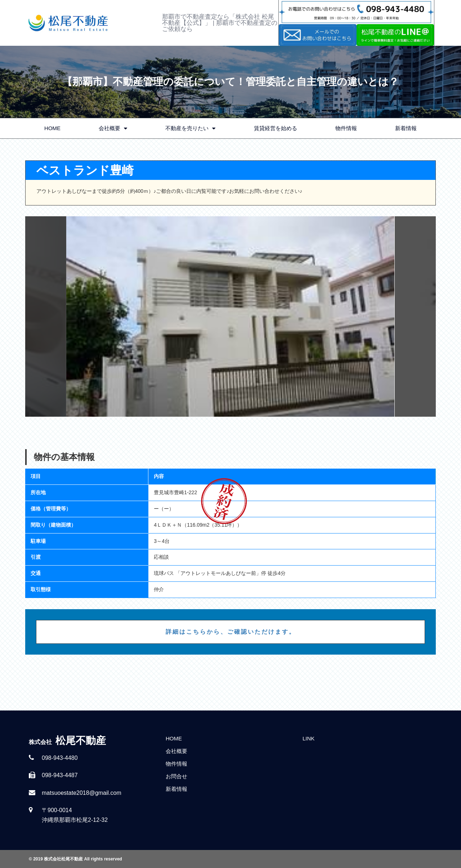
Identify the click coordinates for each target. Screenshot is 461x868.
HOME (52, 128)
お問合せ (176, 776)
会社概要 (113, 129)
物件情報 (346, 128)
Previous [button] (46, 316)
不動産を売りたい (190, 129)
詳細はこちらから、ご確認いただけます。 (231, 632)
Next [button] (415, 316)
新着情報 (406, 128)
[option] (230, 316)
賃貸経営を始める (276, 128)
